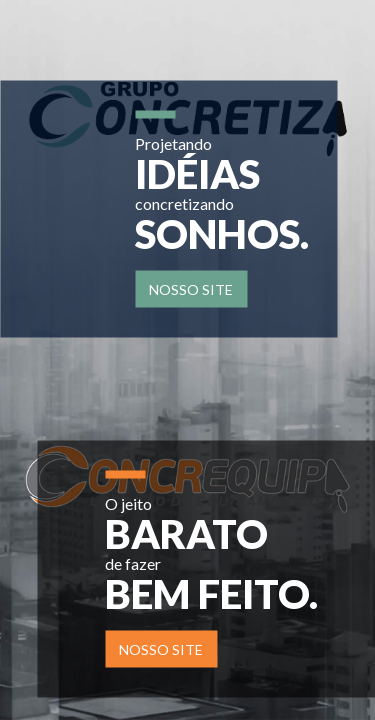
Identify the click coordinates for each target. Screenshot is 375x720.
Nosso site (191, 288)
